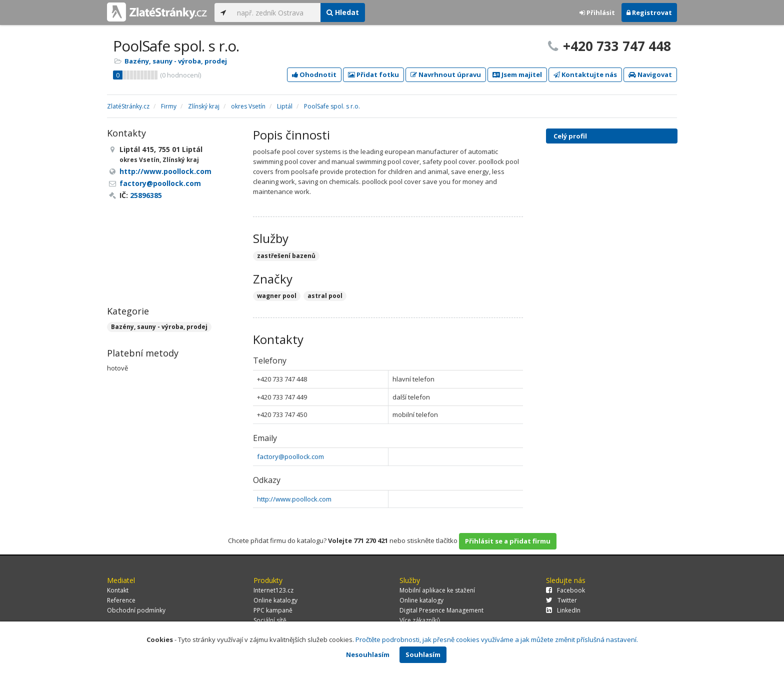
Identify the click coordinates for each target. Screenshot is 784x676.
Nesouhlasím (368, 654)
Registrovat (649, 12)
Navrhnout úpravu (446, 74)
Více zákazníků (420, 620)
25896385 (146, 195)
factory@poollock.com (290, 456)
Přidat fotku (373, 74)
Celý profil (570, 136)
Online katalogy (275, 600)
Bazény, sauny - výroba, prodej (176, 61)
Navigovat (650, 74)
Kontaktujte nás (585, 74)
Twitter (561, 600)
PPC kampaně (273, 610)
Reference (121, 600)
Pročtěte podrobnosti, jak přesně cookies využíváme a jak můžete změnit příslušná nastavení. (497, 639)
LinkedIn (563, 610)
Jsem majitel (517, 74)
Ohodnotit (314, 74)
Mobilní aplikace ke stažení (437, 590)
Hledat (343, 12)
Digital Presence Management (441, 610)
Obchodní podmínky (136, 610)
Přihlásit (597, 12)
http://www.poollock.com (294, 499)
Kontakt (118, 590)
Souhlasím (423, 654)
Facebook (565, 590)
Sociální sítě (270, 620)
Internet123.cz (273, 590)
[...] (276, 12)
